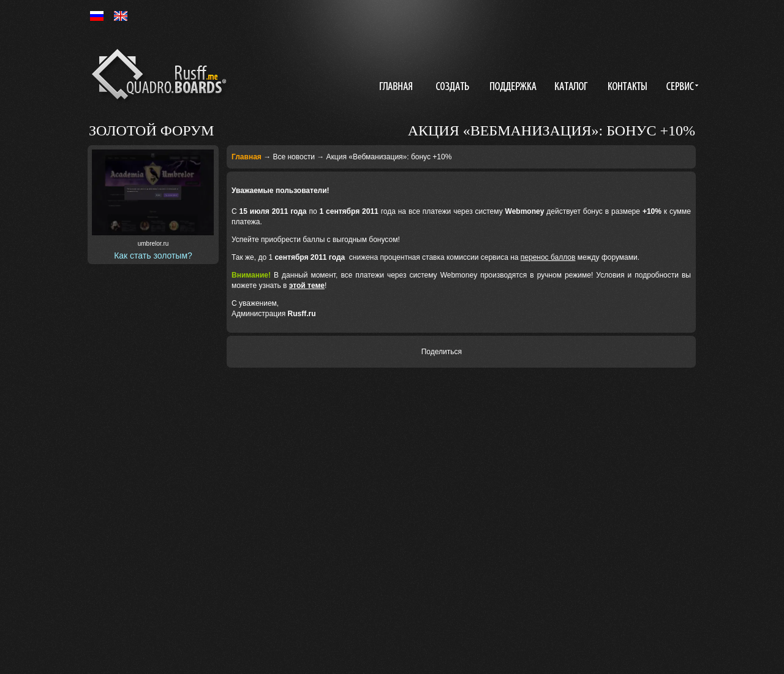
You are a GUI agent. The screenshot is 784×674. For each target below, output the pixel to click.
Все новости (293, 157)
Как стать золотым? (153, 256)
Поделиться (442, 352)
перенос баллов (548, 257)
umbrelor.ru (153, 244)
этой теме (307, 286)
